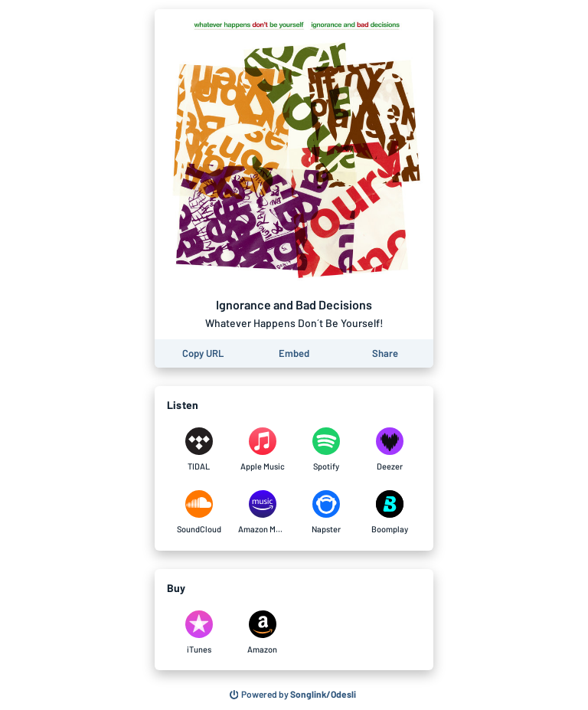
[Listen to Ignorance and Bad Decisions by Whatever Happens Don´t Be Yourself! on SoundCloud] (199, 512)
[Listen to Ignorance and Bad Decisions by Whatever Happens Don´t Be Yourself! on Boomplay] (389, 512)
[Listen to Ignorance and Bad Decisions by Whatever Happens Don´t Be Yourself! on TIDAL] (199, 450)
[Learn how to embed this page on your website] (294, 353)
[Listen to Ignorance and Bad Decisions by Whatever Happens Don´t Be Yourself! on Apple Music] (262, 450)
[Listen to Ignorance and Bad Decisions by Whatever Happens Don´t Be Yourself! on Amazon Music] (262, 512)
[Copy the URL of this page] (203, 353)
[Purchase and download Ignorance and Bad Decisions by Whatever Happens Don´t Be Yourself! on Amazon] (262, 633)
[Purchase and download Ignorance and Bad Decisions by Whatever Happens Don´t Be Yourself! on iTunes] (199, 633)
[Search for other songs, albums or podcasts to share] (293, 695)
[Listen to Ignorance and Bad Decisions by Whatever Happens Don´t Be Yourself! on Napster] (326, 512)
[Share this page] (385, 353)
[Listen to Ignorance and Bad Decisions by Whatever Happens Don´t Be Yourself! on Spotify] (326, 450)
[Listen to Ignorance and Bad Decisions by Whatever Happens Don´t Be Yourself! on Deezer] (389, 450)
